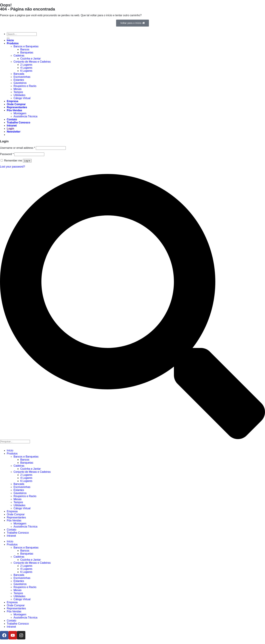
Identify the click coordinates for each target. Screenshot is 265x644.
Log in (27, 161)
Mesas (17, 89)
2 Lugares (26, 65)
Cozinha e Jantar (31, 59)
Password (7, 154)
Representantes (17, 107)
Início (10, 40)
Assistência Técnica (25, 116)
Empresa (13, 101)
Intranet (12, 126)
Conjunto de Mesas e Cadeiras (32, 62)
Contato (12, 119)
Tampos (18, 92)
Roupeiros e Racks (25, 86)
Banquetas (27, 52)
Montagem (20, 113)
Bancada (19, 74)
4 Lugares (26, 68)
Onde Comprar (16, 104)
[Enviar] (8, 38)
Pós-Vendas (14, 110)
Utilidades (19, 95)
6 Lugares (26, 71)
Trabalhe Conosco (19, 122)
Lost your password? (13, 167)
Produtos (13, 43)
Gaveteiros (20, 83)
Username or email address (17, 148)
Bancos (25, 49)
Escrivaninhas (22, 77)
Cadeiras (19, 56)
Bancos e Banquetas (26, 46)
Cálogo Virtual (22, 98)
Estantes (19, 80)
